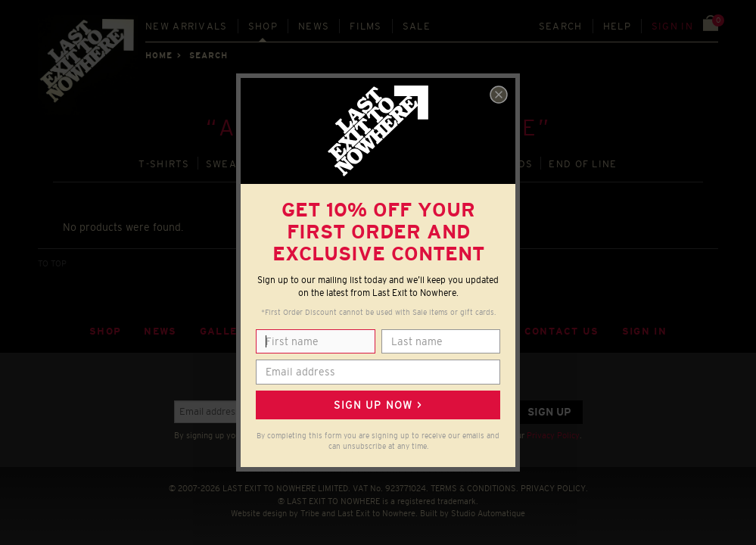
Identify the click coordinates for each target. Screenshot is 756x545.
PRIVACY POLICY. (554, 488)
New (187, 26)
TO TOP (52, 263)
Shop (263, 26)
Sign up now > (378, 405)
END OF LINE (583, 164)
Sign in (672, 26)
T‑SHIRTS (164, 164)
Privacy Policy (553, 435)
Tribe (310, 513)
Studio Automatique (488, 513)
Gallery (226, 331)
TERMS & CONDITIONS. (474, 488)
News (314, 26)
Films (366, 26)
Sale (417, 26)
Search (561, 26)
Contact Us (562, 331)
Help (617, 26)
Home (159, 55)
